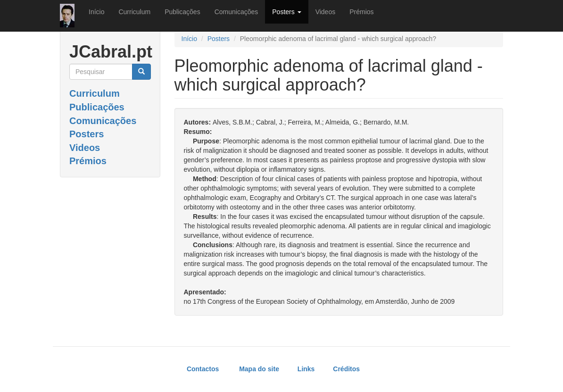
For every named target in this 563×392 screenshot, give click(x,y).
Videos (326, 12)
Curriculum (134, 12)
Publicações (182, 12)
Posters (286, 12)
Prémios (361, 12)
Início (96, 12)
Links (306, 369)
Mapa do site (259, 369)
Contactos (203, 369)
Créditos (346, 369)
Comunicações (236, 12)
